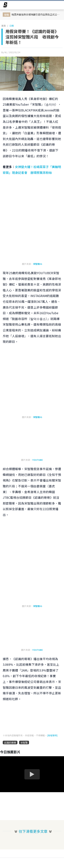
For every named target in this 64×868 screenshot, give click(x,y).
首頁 (4, 26)
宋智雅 (24, 743)
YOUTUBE (38, 460)
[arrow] (5, 5)
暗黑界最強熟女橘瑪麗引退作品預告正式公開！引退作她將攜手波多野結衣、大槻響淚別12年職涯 (37, 14)
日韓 (12, 26)
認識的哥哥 (10, 743)
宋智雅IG (38, 264)
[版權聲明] (52, 735)
